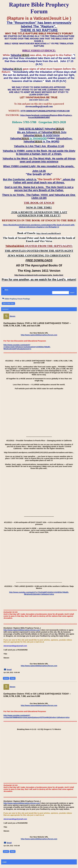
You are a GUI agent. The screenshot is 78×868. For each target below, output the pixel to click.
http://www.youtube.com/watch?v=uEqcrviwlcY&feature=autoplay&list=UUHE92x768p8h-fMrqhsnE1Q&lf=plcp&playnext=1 (27, 347)
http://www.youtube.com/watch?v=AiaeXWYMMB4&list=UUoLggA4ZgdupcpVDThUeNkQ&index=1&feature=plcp (36, 716)
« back (4, 862)
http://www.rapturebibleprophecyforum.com (39, 335)
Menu (5, 290)
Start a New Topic (8, 303)
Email (9, 670)
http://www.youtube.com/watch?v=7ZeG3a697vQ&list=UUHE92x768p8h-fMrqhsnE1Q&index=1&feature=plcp (39, 593)
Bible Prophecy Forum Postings (16, 299)
